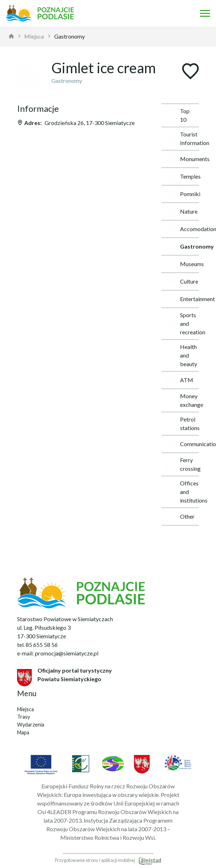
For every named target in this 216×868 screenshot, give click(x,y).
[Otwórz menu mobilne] (205, 13)
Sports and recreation (182, 323)
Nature (181, 211)
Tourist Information (182, 138)
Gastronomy (70, 36)
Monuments (182, 159)
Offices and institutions (182, 492)
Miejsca (34, 36)
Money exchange (182, 400)
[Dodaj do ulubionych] (190, 72)
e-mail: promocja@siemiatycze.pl (58, 653)
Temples (182, 176)
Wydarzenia (31, 725)
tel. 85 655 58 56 (37, 645)
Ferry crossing (182, 464)
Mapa (23, 732)
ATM (179, 380)
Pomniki (182, 194)
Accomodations (182, 229)
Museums (182, 264)
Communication (182, 444)
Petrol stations (182, 423)
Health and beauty (181, 355)
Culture (181, 281)
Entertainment (182, 299)
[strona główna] (11, 36)
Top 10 (177, 115)
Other (179, 517)
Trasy (24, 717)
